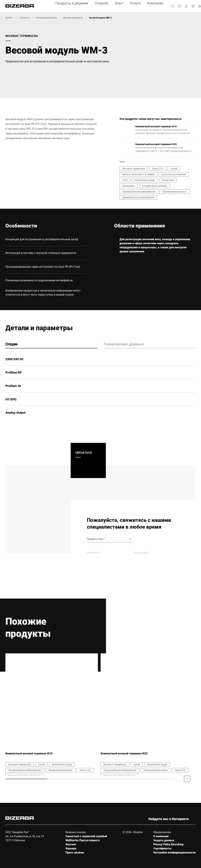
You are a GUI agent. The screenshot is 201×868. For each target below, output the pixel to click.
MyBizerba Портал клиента (83, 840)
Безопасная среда (145, 180)
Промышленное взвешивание (139, 192)
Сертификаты (162, 848)
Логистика (168, 180)
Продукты (25, 18)
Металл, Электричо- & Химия (138, 174)
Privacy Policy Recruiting (168, 844)
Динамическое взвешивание (138, 197)
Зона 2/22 (158, 169)
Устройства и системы (155, 186)
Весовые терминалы (73, 18)
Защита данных (164, 840)
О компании (161, 836)
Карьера (71, 848)
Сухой (174, 169)
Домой (9, 18)
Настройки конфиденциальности (174, 852)
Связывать (129, 186)
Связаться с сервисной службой (86, 836)
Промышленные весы (46, 18)
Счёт (125, 180)
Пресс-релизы (75, 852)
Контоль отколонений (174, 174)
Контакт (71, 844)
